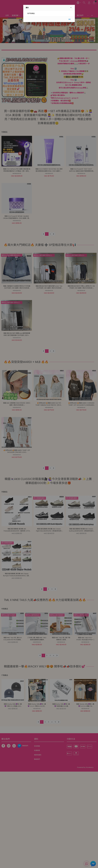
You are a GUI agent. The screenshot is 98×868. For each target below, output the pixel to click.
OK (69, 19)
